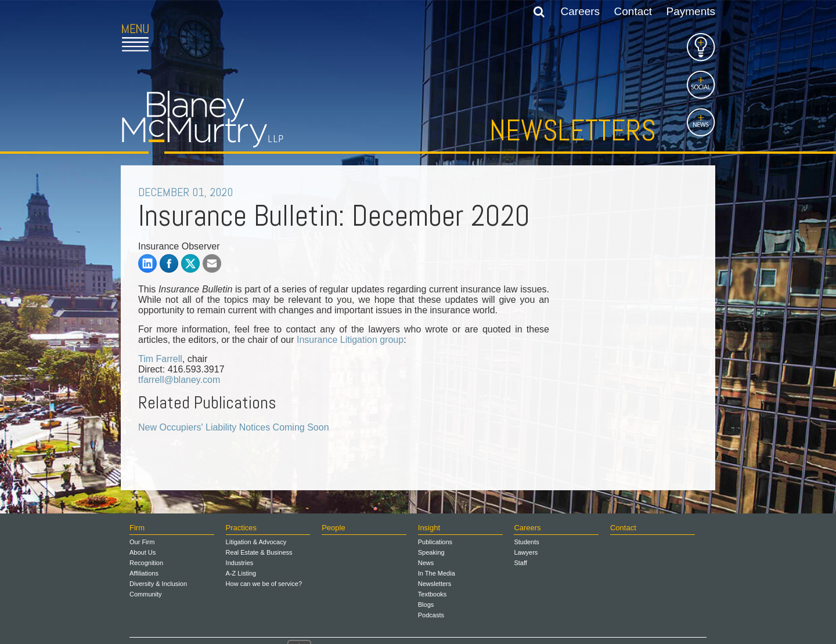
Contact (633, 11)
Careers (581, 11)
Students (526, 542)
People (333, 528)
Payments (691, 11)
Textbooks (433, 594)
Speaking (431, 552)
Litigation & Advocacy (256, 542)
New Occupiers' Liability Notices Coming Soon (234, 427)
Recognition (146, 563)
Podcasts (431, 615)
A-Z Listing (241, 573)
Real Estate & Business (259, 552)
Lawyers (526, 552)
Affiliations (144, 573)
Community (146, 594)
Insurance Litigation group (350, 340)
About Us (143, 552)
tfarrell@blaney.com (179, 380)
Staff (520, 563)
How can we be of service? (264, 584)
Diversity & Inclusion (158, 584)
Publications (435, 542)
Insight (429, 528)
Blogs (426, 605)
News (426, 563)
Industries (240, 563)
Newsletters (573, 131)
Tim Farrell (160, 359)
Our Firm (142, 542)
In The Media (437, 573)
